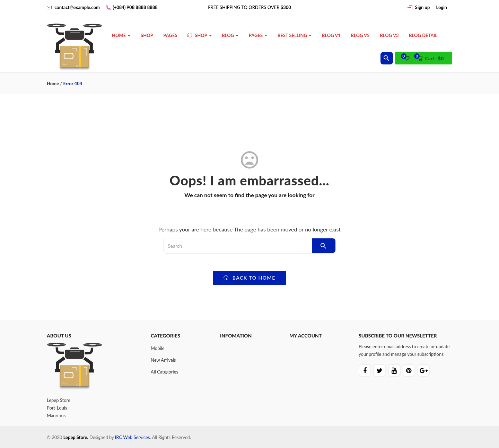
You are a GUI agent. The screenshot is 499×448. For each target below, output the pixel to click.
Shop (147, 35)
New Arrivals (163, 360)
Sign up (422, 7)
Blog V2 (360, 35)
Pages (170, 35)
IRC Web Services (133, 437)
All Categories (164, 372)
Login (442, 7)
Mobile (158, 348)
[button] (433, 59)
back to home (249, 278)
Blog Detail (423, 35)
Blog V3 (389, 35)
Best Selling (295, 35)
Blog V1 (331, 35)
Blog (230, 35)
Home (121, 35)
